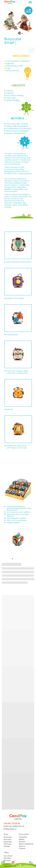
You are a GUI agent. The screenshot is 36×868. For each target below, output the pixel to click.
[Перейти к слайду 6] (20, 559)
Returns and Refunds (26, 844)
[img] (18, 817)
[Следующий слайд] (32, 540)
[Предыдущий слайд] (4, 540)
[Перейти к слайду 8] (24, 559)
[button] (18, 354)
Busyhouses (8, 837)
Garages (7, 846)
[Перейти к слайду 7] (22, 559)
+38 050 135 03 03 (12, 823)
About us (22, 846)
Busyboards (8, 842)
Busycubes (7, 839)
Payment (22, 842)
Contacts (22, 848)
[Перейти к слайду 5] (19, 559)
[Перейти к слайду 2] (14, 559)
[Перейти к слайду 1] (12, 559)
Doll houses (8, 844)
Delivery (22, 839)
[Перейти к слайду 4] (17, 559)
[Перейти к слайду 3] (16, 559)
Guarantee (23, 837)
